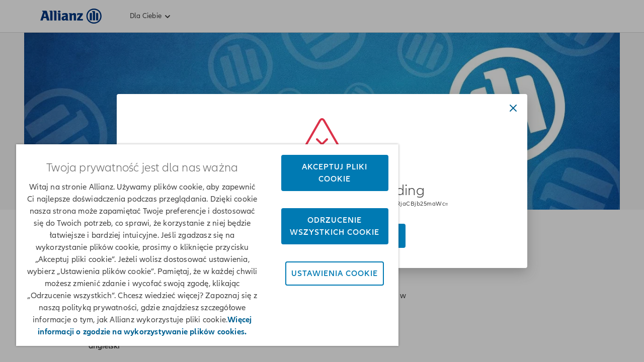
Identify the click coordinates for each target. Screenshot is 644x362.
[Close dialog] (513, 108)
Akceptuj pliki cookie (328, 173)
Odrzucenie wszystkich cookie (328, 226)
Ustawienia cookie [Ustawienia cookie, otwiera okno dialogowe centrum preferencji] (328, 274)
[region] (203, 245)
